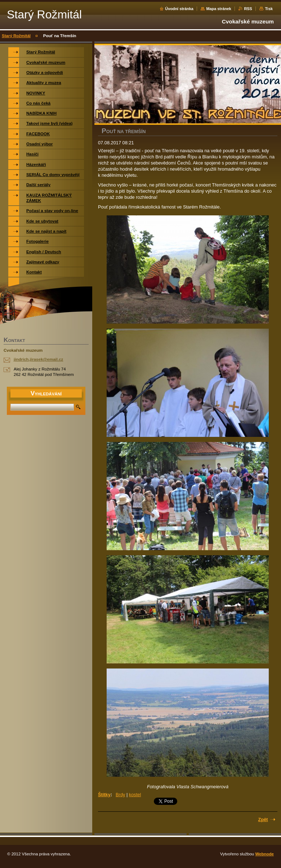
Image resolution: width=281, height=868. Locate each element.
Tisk (269, 9)
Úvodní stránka (179, 9)
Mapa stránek (219, 9)
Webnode (264, 854)
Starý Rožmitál (16, 36)
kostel (135, 795)
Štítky (104, 795)
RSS (248, 9)
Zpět (263, 819)
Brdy (120, 795)
